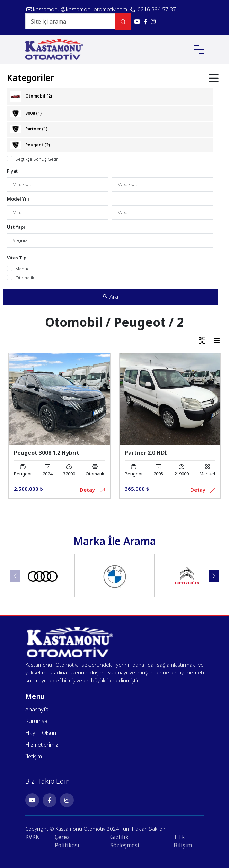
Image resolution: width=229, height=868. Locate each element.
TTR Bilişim (183, 841)
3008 (26, 114)
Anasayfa (37, 709)
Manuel (23, 269)
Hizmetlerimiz (42, 745)
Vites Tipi (17, 258)
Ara (110, 297)
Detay (92, 490)
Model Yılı (18, 199)
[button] (214, 576)
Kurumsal (37, 721)
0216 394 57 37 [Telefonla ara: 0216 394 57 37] (153, 9)
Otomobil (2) (31, 96)
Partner (29, 129)
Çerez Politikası (67, 841)
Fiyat (12, 171)
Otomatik (25, 278)
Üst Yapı (16, 227)
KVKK (32, 837)
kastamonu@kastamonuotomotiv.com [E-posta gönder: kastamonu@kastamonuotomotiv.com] (77, 9)
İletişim (34, 756)
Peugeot (30, 145)
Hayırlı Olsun (41, 733)
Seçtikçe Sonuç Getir (37, 159)
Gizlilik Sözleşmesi (125, 841)
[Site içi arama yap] (123, 22)
